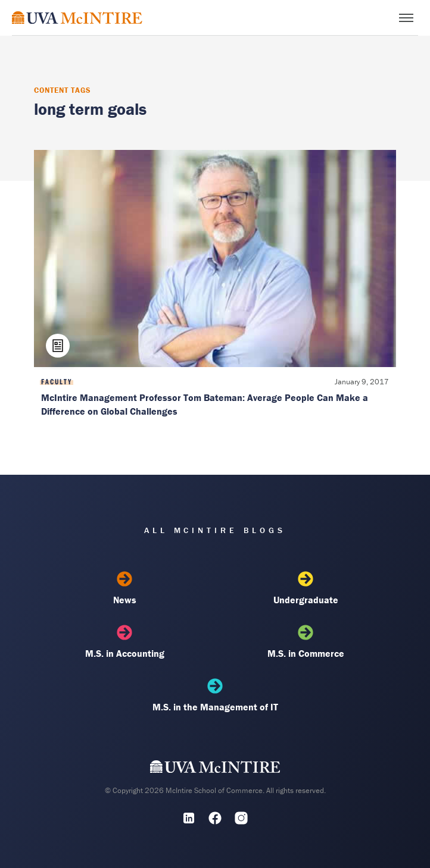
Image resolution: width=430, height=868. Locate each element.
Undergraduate (306, 588)
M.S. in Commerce (306, 642)
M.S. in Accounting (124, 642)
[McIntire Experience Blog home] (77, 18)
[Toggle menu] (406, 18)
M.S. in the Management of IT (215, 695)
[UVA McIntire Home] (215, 769)
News (124, 588)
